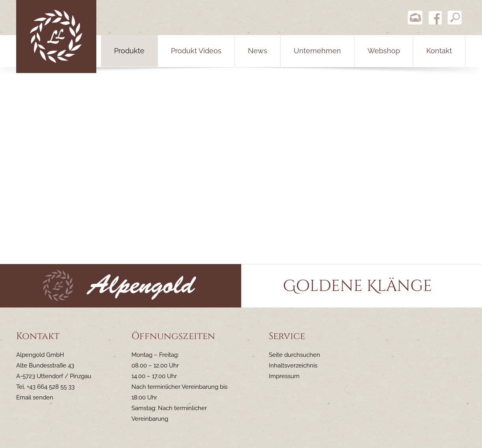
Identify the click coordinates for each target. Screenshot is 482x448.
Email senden (35, 397)
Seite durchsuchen (294, 355)
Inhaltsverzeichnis (293, 366)
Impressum (284, 376)
